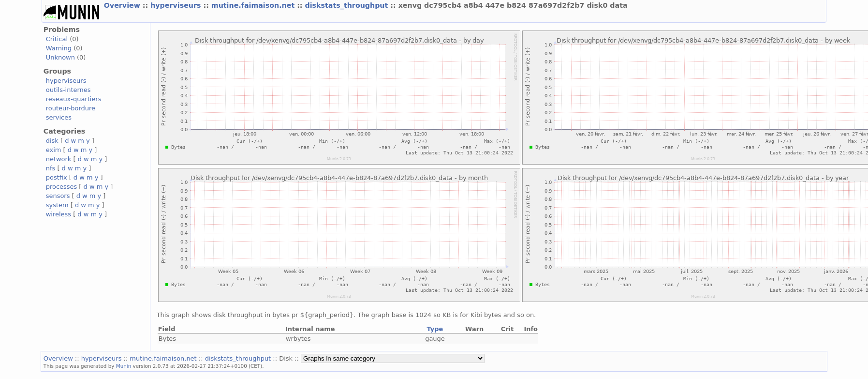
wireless (59, 214)
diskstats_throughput (348, 5)
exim (54, 150)
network (59, 159)
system (57, 205)
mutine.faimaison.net (254, 5)
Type (435, 329)
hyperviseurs (177, 5)
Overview (123, 5)
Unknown (60, 57)
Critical (57, 39)
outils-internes (68, 90)
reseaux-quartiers (74, 99)
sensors (58, 196)
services (59, 117)
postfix (57, 177)
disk (52, 141)
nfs (51, 168)
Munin (124, 366)
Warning (59, 48)
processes (62, 187)
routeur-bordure (71, 108)
